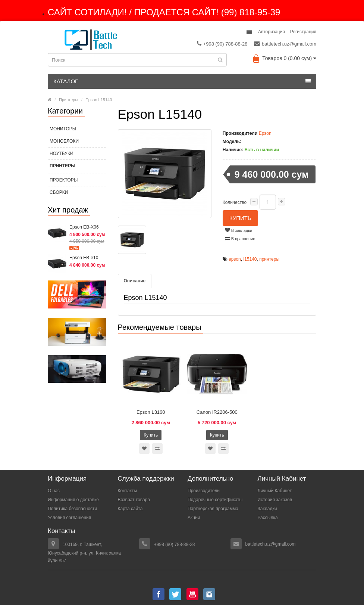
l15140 (250, 259)
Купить (240, 218)
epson (235, 259)
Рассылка (268, 518)
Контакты (128, 491)
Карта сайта (130, 509)
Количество (235, 202)
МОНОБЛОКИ (64, 141)
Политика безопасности (72, 509)
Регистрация (303, 32)
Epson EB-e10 (84, 258)
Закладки (267, 509)
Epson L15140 (99, 100)
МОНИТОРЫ (63, 129)
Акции (194, 518)
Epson (265, 133)
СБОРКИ (59, 192)
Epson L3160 (151, 412)
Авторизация (272, 32)
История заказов (275, 500)
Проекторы (64, 180)
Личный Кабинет (275, 491)
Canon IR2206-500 (217, 412)
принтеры (269, 259)
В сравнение (240, 238)
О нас (54, 491)
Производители (204, 491)
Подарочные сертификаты (215, 500)
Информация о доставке (73, 500)
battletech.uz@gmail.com (285, 44)
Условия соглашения (69, 518)
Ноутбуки (62, 153)
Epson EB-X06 (84, 227)
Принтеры (68, 100)
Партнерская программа (213, 509)
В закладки (239, 230)
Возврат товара (134, 500)
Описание (135, 281)
